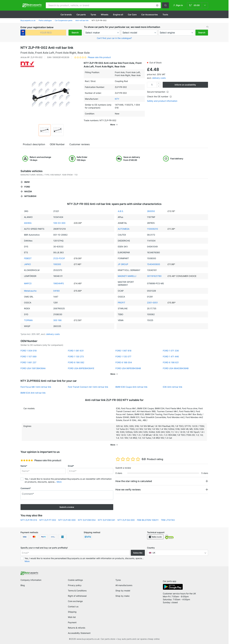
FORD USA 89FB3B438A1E (81, 368)
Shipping (72, 612)
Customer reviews (79, 144)
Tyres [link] (118, 580)
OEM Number (57, 144)
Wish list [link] (72, 617)
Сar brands (66, 15)
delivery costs (159, 78)
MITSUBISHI (30, 196)
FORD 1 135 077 (123, 356)
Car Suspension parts (64, 20)
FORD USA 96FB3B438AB (128, 368)
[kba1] (46, 33)
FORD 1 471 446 (171, 356)
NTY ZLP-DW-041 (107, 520)
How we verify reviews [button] (128, 490)
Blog (23, 585)
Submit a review (67, 507)
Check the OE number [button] (159, 96)
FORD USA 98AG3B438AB (176, 368)
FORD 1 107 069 (28, 356)
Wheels (105, 15)
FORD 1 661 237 (28, 362)
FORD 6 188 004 (124, 362)
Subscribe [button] (138, 553)
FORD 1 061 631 (76, 351)
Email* (71, 466)
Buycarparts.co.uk (28, 20)
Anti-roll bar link (82, 20)
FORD (27, 187)
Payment (72, 622)
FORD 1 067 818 (123, 351)
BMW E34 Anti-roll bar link (33, 393)
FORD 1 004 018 (29, 351)
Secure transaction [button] (158, 92)
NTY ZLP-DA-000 (126, 520)
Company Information (31, 580)
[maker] (102, 33)
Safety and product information (162, 101)
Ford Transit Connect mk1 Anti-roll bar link (88, 387)
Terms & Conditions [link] (77, 591)
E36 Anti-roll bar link (173, 387)
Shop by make (122, 596)
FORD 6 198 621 (171, 362)
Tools (165, 15)
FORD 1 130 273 (76, 356)
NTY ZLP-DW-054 (87, 520)
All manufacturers (124, 585)
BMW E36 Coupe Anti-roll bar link (131, 387)
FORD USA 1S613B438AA (33, 368)
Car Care (132, 15)
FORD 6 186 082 (76, 362)
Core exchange (75, 601)
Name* (24, 466)
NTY (117, 99)
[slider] (27, 460)
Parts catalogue (45, 20)
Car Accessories (150, 15)
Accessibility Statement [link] (79, 633)
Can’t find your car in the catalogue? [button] (114, 38)
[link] (198, 5)
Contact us (73, 606)
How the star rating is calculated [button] (134, 481)
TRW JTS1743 (168, 520)
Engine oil (118, 15)
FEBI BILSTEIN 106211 (148, 520)
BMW (27, 182)
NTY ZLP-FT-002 (48, 520)
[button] (157, 5)
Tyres (93, 15)
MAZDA (28, 191)
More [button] (59, 482)
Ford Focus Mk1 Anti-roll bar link (36, 387)
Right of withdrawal (77, 596)
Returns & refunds (77, 628)
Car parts (81, 15)
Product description (34, 144)
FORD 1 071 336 (171, 351)
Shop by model (123, 591)
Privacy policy (75, 585)
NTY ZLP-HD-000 (67, 520)
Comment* (26, 488)
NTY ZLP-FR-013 (29, 520)
